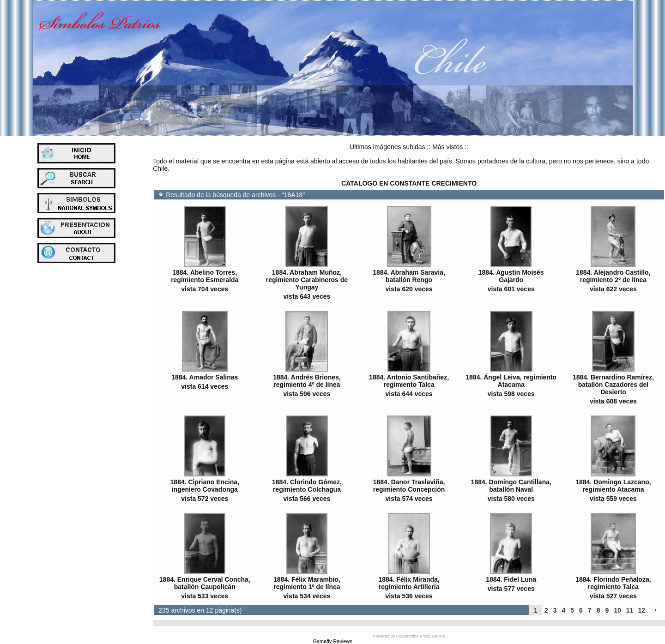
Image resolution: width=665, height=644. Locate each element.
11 (630, 610)
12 (641, 610)
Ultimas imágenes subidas (387, 147)
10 (617, 610)
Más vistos (447, 147)
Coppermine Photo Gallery (421, 636)
